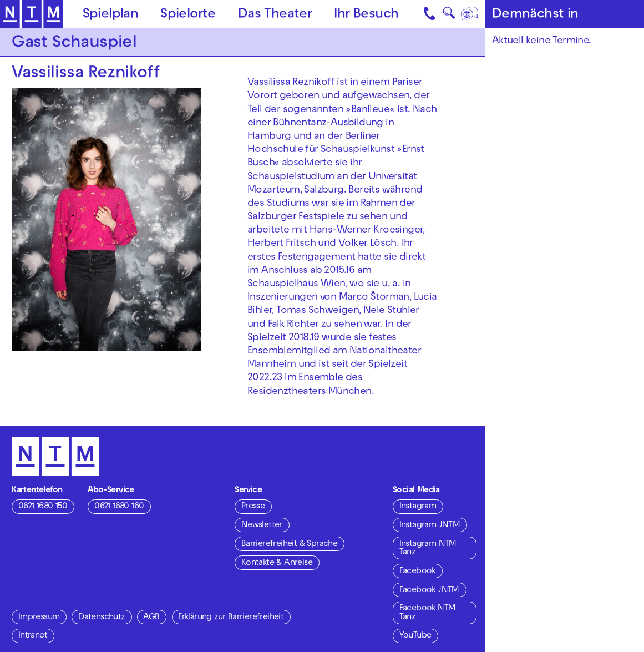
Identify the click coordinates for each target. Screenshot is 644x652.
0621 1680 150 (43, 507)
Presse (253, 507)
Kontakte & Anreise (277, 563)
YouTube (415, 636)
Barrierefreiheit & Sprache (289, 544)
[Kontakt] (430, 14)
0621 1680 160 (119, 507)
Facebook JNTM (429, 590)
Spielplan (111, 15)
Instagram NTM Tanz (428, 549)
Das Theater (275, 15)
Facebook (417, 572)
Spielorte (188, 15)
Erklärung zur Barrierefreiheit (231, 618)
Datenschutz (101, 618)
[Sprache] (470, 14)
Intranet (33, 636)
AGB (151, 618)
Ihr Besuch (366, 15)
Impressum (39, 618)
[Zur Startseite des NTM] (32, 14)
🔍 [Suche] (449, 16)
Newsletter (262, 525)
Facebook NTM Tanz (428, 613)
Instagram (418, 507)
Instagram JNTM (430, 525)
